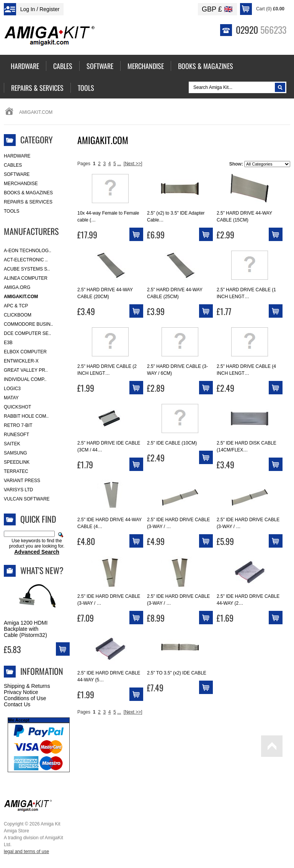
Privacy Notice (21, 692)
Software (17, 174)
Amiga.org (17, 287)
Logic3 (12, 389)
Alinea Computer (26, 278)
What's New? (42, 570)
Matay (11, 398)
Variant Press (22, 481)
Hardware (17, 156)
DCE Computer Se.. (27, 333)
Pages (84, 164)
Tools (11, 211)
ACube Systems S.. (27, 269)
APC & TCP (16, 306)
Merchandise (21, 184)
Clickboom (18, 315)
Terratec (16, 471)
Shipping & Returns (27, 686)
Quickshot (17, 407)
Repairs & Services (28, 202)
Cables (13, 165)
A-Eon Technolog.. (28, 251)
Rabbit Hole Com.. (26, 416)
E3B (8, 343)
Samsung (16, 453)
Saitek (12, 444)
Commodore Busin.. (29, 324)
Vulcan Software (27, 499)
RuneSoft (16, 435)
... (119, 164)
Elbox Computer (25, 352)
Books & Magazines (28, 193)
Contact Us (17, 704)
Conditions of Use (25, 698)
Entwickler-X (21, 361)
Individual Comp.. (25, 379)
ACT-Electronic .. (26, 260)
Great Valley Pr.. (26, 370)
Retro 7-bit (18, 425)
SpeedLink (17, 462)
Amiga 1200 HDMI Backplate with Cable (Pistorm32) (26, 629)
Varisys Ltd (18, 490)
